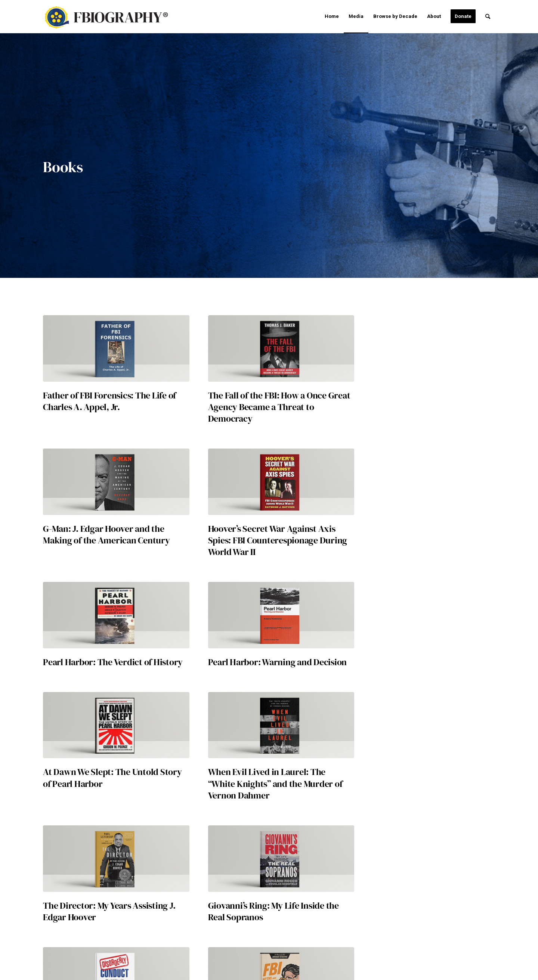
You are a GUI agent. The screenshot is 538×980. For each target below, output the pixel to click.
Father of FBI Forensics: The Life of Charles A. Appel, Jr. (109, 401)
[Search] (488, 16)
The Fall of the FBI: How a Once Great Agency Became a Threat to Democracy (279, 407)
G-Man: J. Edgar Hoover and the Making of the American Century (106, 534)
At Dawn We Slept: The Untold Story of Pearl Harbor (112, 778)
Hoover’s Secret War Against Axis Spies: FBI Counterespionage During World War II (278, 540)
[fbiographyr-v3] (110, 17)
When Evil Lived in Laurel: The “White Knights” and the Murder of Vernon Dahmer (275, 783)
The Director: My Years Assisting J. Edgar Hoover (109, 911)
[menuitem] (332, 16)
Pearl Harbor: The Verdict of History (113, 662)
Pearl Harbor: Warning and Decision (278, 662)
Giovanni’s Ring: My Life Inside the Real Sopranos (273, 911)
